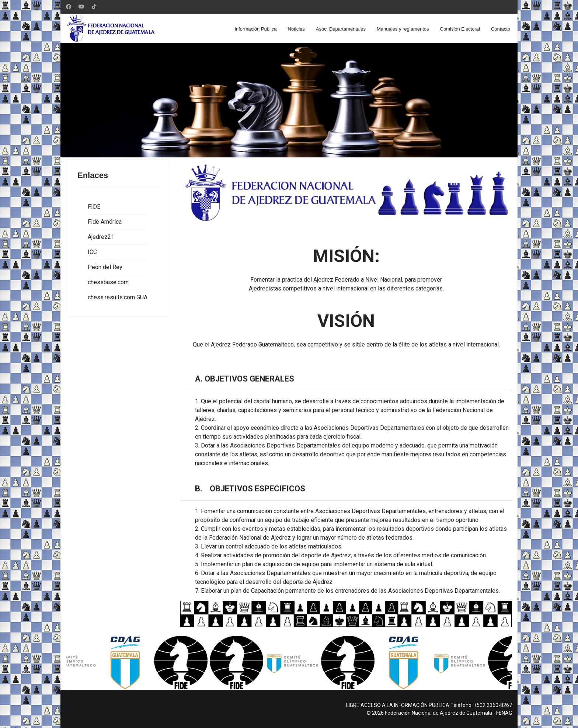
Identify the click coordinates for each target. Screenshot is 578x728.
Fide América (105, 222)
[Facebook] (69, 7)
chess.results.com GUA (118, 297)
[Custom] (94, 7)
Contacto (501, 29)
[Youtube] (81, 7)
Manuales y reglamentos (403, 29)
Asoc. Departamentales (341, 29)
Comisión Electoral (460, 29)
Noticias (296, 29)
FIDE (94, 207)
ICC (92, 252)
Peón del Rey (105, 267)
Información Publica (255, 29)
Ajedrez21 (101, 237)
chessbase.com (108, 282)
